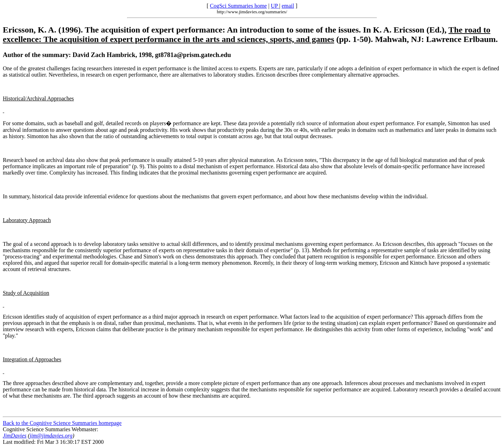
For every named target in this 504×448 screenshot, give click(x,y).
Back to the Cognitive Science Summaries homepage (62, 423)
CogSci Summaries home (239, 6)
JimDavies (15, 436)
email (288, 6)
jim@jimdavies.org (51, 436)
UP (275, 6)
